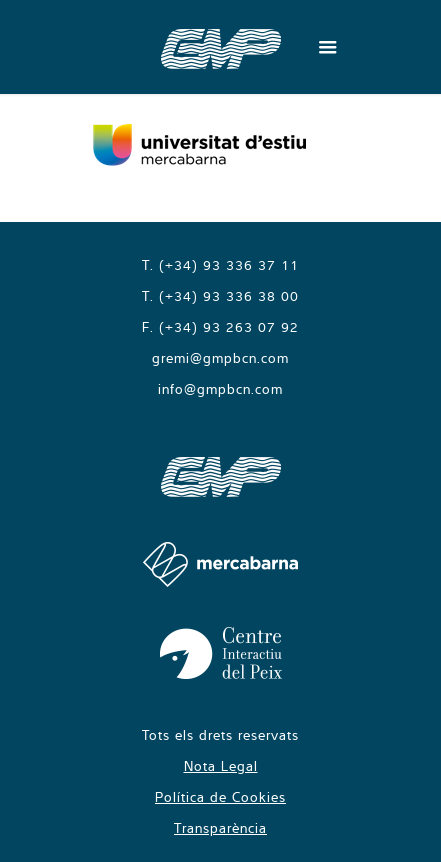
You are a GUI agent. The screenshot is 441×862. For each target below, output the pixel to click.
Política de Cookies (220, 797)
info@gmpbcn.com (220, 389)
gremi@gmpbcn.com (220, 358)
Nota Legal (221, 766)
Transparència (220, 828)
